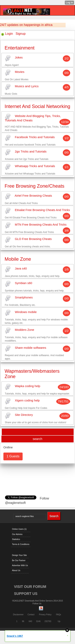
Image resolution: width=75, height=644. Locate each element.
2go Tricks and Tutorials (31, 152)
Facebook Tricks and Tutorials (35, 137)
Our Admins (17, 534)
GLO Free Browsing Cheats (33, 239)
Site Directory (24, 415)
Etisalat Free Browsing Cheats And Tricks (42, 210)
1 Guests (13, 456)
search (37, 439)
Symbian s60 (23, 283)
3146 (38, 621)
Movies (20, 72)
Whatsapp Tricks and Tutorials (35, 166)
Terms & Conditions (21, 544)
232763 (48, 621)
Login (9, 34)
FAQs (58, 615)
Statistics (16, 539)
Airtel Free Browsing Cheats (33, 196)
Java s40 (21, 269)
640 (30, 621)
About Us (16, 570)
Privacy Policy (45, 615)
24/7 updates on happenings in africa (26, 25)
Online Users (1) (19, 529)
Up (59, 621)
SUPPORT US (26, 594)
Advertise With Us (20, 565)
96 (23, 621)
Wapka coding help (27, 386)
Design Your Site (19, 555)
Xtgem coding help (27, 400)
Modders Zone (24, 330)
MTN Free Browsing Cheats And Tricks (41, 224)
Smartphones (24, 298)
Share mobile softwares (30, 348)
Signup (21, 34)
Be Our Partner (19, 560)
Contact (31, 615)
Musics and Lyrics (27, 86)
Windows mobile (26, 312)
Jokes (19, 57)
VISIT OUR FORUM (30, 587)
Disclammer (18, 615)
